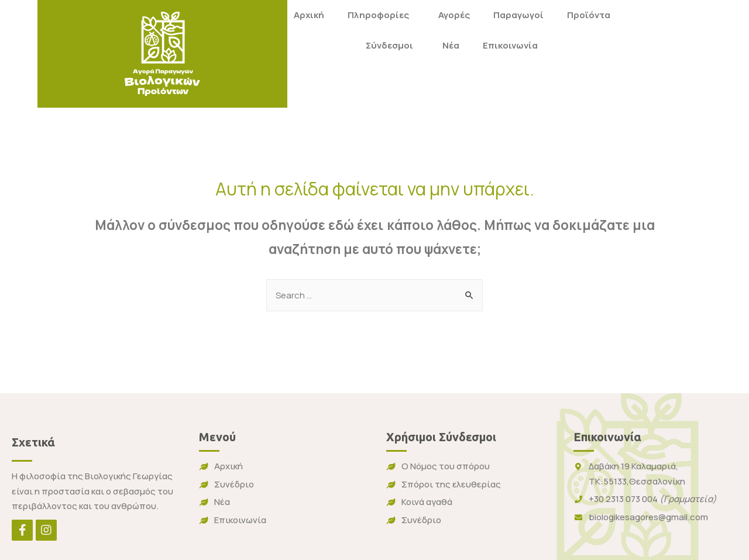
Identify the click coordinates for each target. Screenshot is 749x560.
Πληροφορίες (273, 15)
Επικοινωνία (403, 45)
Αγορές (346, 15)
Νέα (343, 45)
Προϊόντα (480, 15)
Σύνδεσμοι (285, 45)
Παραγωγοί (410, 15)
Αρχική (201, 15)
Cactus (618, 548)
